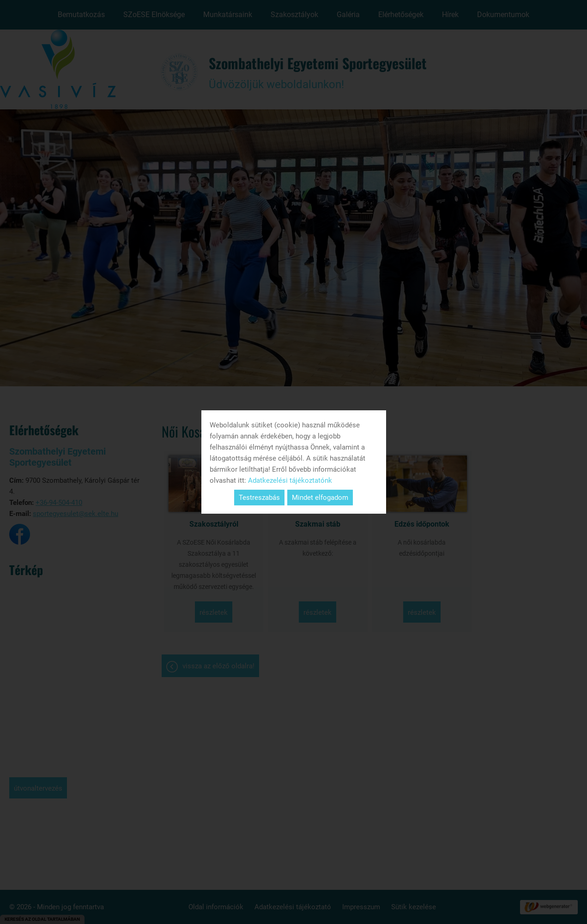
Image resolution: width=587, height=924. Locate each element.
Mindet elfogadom (320, 498)
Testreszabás (259, 498)
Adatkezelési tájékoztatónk (290, 480)
